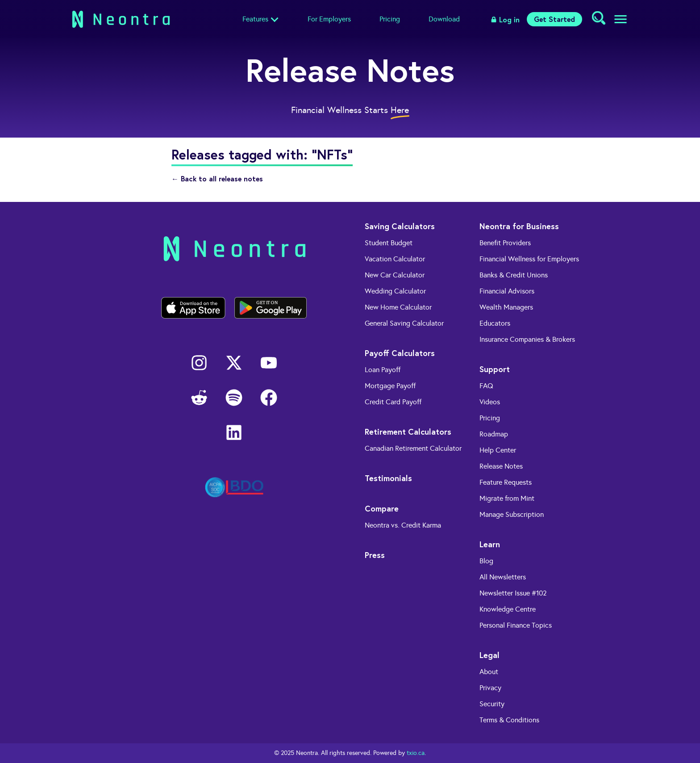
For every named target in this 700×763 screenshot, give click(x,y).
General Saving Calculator (404, 323)
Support (495, 369)
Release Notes (501, 466)
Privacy (490, 688)
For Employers (329, 19)
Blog (486, 561)
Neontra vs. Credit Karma (403, 525)
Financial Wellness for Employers (529, 259)
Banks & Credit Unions (514, 275)
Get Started (554, 19)
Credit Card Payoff (393, 402)
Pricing (390, 19)
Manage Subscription (512, 514)
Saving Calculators (400, 226)
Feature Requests (506, 482)
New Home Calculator (398, 307)
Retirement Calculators (408, 432)
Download (444, 19)
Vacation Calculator (395, 259)
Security (492, 704)
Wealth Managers (506, 307)
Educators (495, 323)
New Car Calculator (395, 275)
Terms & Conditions (509, 720)
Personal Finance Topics (516, 625)
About (489, 672)
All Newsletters (503, 577)
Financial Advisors (507, 291)
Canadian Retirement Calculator (413, 448)
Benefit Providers (505, 243)
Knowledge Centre (508, 609)
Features (255, 19)
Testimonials (388, 478)
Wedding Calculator (395, 291)
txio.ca (416, 753)
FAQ (486, 386)
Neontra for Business (519, 226)
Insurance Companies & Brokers (527, 339)
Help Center (498, 450)
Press (375, 555)
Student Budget (389, 243)
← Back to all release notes (217, 178)
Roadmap (494, 434)
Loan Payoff (383, 370)
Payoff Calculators (400, 353)
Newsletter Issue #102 (513, 593)
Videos (490, 402)
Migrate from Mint (507, 498)
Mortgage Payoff (390, 386)
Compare (382, 508)
